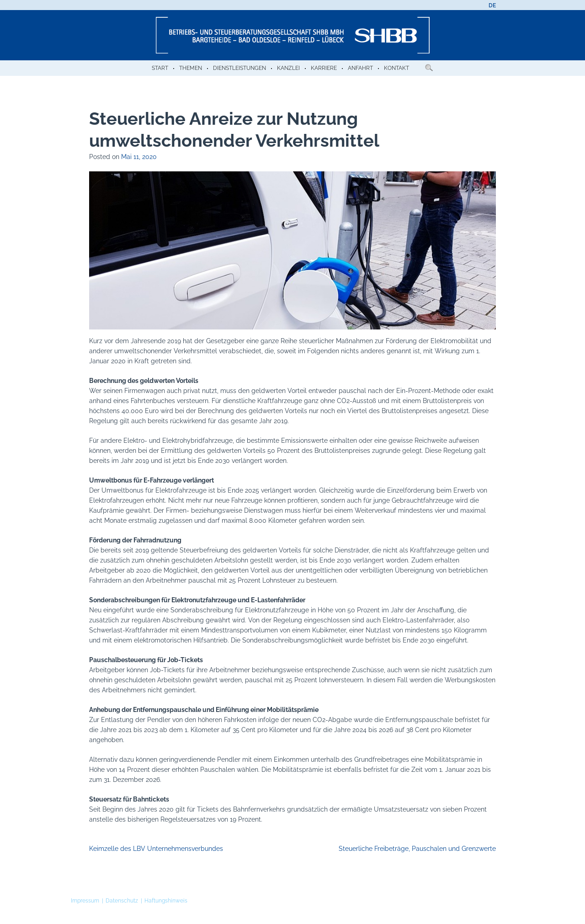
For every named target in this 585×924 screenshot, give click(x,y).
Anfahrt (360, 68)
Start (160, 68)
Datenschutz (122, 901)
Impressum (85, 901)
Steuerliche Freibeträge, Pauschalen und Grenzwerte (417, 849)
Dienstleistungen (239, 68)
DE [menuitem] (492, 5)
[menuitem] (492, 5)
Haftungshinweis (166, 901)
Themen (191, 68)
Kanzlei (288, 68)
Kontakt (396, 68)
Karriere (324, 68)
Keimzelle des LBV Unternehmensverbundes (156, 849)
